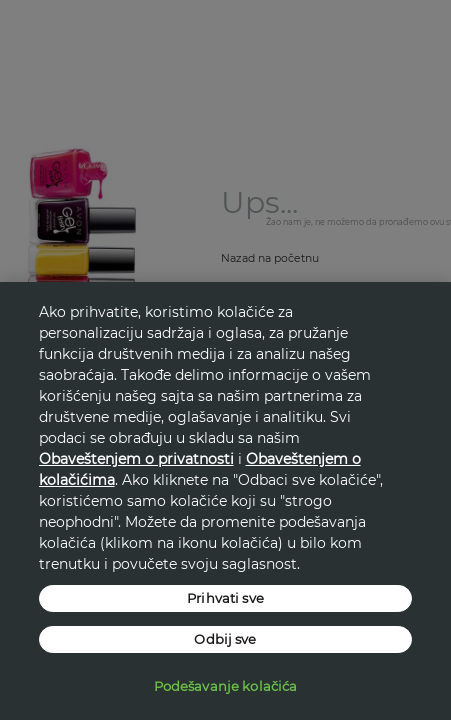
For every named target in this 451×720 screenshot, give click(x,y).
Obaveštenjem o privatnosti (136, 459)
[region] (225, 501)
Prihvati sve (225, 598)
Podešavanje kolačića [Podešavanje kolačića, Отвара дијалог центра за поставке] (226, 686)
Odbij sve (225, 639)
